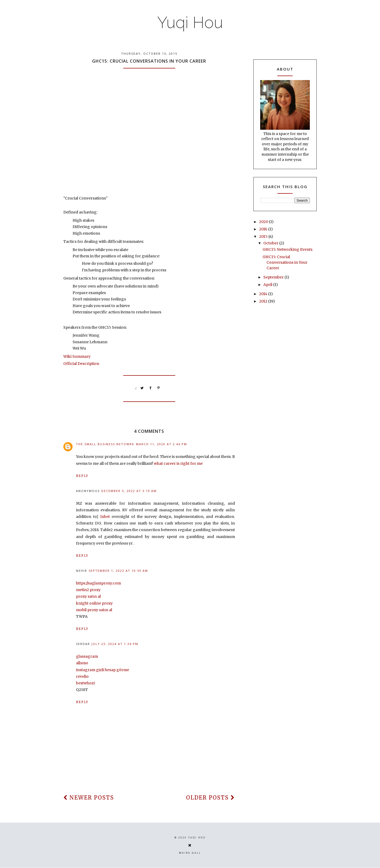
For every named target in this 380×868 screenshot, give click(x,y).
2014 (264, 294)
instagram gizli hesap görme (103, 670)
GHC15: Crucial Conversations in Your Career (285, 262)
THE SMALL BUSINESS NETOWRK (105, 444)
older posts (210, 798)
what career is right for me (178, 463)
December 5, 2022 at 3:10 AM (129, 491)
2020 (264, 222)
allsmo (82, 663)
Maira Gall (190, 853)
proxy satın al (88, 596)
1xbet (105, 517)
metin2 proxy (88, 590)
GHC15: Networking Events (288, 249)
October (271, 243)
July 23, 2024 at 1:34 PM (115, 644)
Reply (82, 476)
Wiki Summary (77, 356)
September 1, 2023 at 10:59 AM (118, 571)
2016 (264, 229)
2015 (264, 236)
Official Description (81, 364)
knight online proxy (94, 603)
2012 (264, 301)
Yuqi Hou (190, 22)
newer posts (89, 798)
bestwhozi (85, 683)
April (268, 285)
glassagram (87, 656)
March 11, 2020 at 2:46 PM (161, 444)
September (274, 277)
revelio (82, 676)
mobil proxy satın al (94, 610)
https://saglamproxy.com (98, 583)
